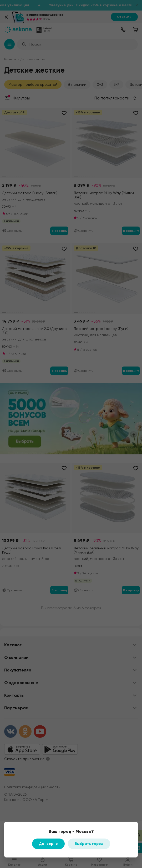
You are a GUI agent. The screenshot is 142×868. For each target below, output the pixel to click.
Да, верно (48, 844)
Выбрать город (89, 844)
